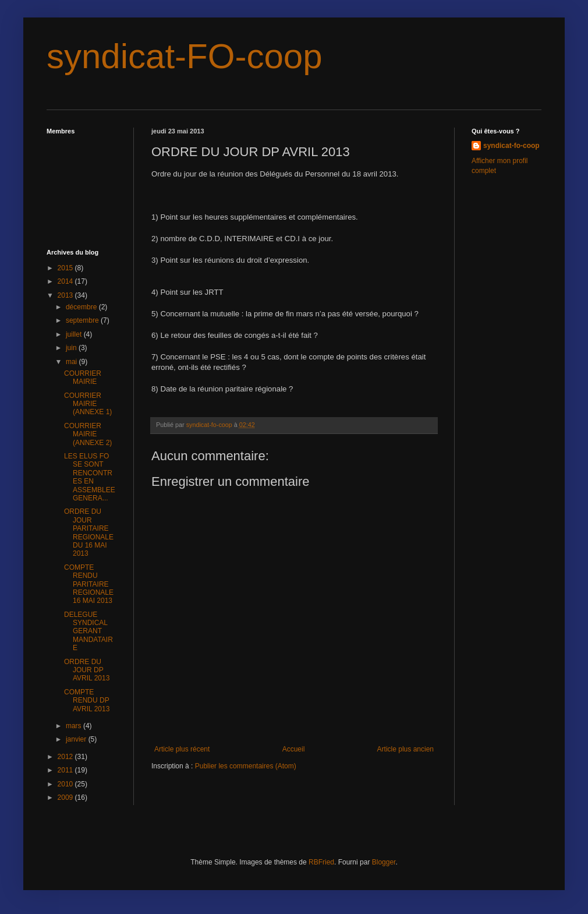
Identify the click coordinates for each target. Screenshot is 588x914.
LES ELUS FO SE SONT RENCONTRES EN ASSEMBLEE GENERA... (90, 477)
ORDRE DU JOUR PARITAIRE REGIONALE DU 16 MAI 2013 (89, 532)
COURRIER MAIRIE (83, 377)
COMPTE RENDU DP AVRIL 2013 (87, 701)
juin (72, 348)
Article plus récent (182, 749)
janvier (77, 739)
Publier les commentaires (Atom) (246, 766)
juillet (75, 334)
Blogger (384, 862)
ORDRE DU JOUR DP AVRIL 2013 (87, 670)
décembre (82, 307)
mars (75, 726)
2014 (66, 281)
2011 (66, 770)
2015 (66, 268)
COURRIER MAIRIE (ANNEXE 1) (88, 404)
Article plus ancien (405, 749)
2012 (66, 757)
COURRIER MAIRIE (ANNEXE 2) (88, 434)
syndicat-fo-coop (511, 146)
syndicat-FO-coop (185, 56)
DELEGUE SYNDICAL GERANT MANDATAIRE (88, 631)
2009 (66, 797)
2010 (66, 784)
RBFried (321, 862)
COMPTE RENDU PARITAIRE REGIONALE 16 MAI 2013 (89, 584)
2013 (66, 295)
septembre (83, 320)
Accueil (294, 749)
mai (72, 362)
